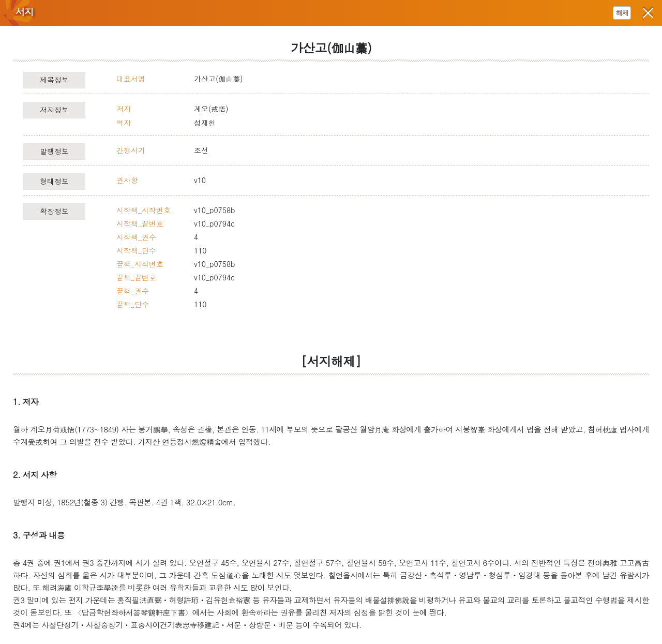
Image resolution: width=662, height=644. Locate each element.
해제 (622, 13)
